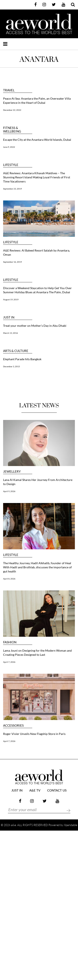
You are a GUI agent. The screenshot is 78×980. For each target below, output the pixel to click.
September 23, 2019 (12, 189)
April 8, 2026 (9, 579)
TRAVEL (9, 90)
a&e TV (35, 791)
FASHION (10, 642)
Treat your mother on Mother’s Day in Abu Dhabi (35, 326)
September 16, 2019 (12, 262)
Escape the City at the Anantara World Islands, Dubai (37, 140)
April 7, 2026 (9, 662)
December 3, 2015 (12, 366)
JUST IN (9, 317)
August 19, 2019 (11, 299)
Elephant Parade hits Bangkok (22, 359)
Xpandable (71, 825)
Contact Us (57, 791)
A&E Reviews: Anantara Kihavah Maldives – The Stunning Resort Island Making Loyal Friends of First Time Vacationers (37, 177)
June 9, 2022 (9, 147)
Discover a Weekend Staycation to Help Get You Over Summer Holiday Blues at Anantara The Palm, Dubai (37, 290)
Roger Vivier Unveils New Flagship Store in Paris (34, 734)
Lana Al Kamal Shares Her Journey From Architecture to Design (38, 482)
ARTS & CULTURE (16, 351)
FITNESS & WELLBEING (12, 130)
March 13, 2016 (11, 333)
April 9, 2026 (9, 491)
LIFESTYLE (11, 165)
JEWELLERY (12, 472)
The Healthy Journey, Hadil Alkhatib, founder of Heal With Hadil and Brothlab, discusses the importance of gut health (37, 567)
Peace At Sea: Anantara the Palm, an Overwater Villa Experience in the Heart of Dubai (37, 101)
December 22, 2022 (12, 110)
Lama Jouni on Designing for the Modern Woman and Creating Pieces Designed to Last (37, 653)
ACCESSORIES (13, 725)
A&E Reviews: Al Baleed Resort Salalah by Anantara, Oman (37, 252)
